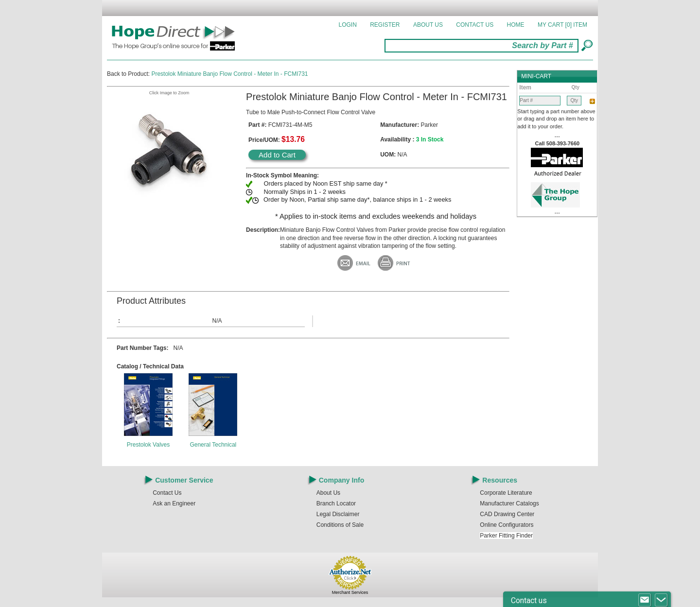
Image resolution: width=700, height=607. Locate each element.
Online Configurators (507, 525)
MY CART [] (562, 25)
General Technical (213, 445)
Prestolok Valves (148, 445)
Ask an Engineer (174, 503)
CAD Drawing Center (507, 514)
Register (385, 25)
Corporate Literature (506, 493)
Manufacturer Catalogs (509, 503)
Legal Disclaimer (338, 514)
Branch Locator (336, 503)
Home (516, 25)
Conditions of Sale (340, 525)
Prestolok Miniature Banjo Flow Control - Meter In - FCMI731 (229, 74)
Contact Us (475, 25)
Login (348, 25)
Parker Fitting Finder (506, 536)
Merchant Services (350, 592)
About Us (428, 25)
